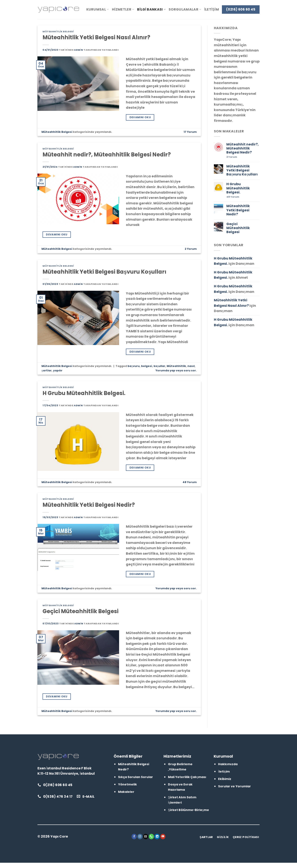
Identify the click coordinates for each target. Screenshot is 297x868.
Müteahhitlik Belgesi (58, 31)
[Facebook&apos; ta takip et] (134, 837)
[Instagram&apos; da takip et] (140, 837)
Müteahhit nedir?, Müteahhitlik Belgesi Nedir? (107, 155)
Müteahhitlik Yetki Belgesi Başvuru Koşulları (104, 272)
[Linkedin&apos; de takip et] (157, 837)
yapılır (58, 370)
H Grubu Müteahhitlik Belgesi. (84, 393)
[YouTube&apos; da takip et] (163, 837)
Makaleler (126, 792)
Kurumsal (98, 9)
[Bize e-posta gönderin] (146, 837)
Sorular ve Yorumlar (234, 786)
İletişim (212, 9)
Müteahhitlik (176, 366)
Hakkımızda (228, 764)
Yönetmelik (127, 784)
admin (79, 50)
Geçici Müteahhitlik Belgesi (80, 611)
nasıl (191, 366)
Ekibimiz (225, 779)
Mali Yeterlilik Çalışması (187, 777)
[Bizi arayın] (151, 837)
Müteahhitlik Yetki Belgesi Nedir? (89, 505)
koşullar (159, 366)
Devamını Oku (140, 117)
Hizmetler (123, 9)
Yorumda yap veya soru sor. (176, 370)
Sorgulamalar (185, 9)
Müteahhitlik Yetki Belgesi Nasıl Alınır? (96, 37)
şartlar (46, 370)
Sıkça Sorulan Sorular (135, 777)
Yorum (190, 132)
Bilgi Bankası (151, 9)
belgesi (147, 366)
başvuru (133, 366)
